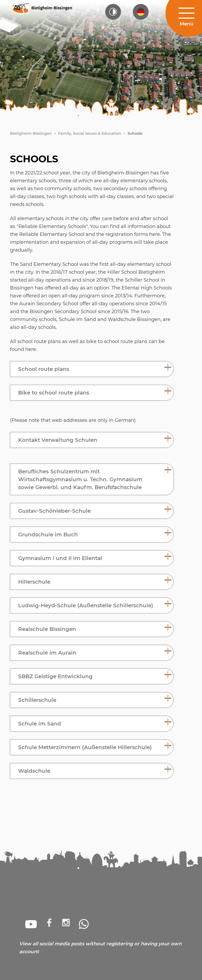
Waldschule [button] (34, 771)
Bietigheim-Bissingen (31, 133)
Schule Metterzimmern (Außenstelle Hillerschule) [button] (85, 747)
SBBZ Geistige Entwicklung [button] (55, 676)
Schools (135, 133)
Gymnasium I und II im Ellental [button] (60, 558)
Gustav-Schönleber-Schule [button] (54, 511)
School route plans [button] (44, 369)
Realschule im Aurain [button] (47, 653)
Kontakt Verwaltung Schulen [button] (58, 440)
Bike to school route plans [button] (54, 393)
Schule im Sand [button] (40, 724)
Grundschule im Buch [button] (48, 535)
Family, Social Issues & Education (90, 133)
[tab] (92, 369)
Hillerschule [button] (34, 582)
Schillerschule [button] (37, 700)
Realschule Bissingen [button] (47, 629)
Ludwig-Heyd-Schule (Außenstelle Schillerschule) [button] (86, 605)
